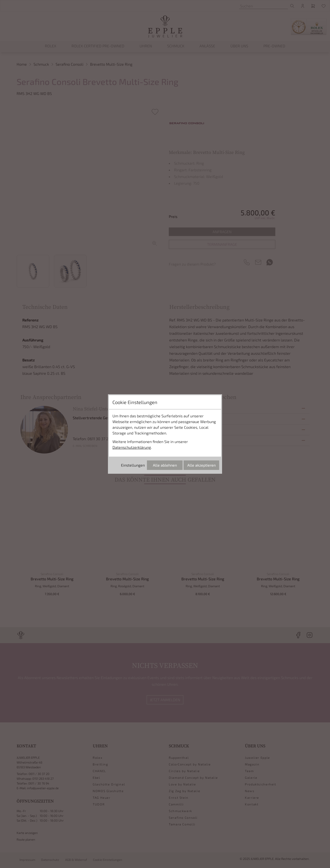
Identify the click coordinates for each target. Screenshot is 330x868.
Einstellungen (133, 465)
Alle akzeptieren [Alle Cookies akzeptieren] (201, 465)
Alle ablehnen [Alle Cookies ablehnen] (165, 465)
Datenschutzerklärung (132, 447)
